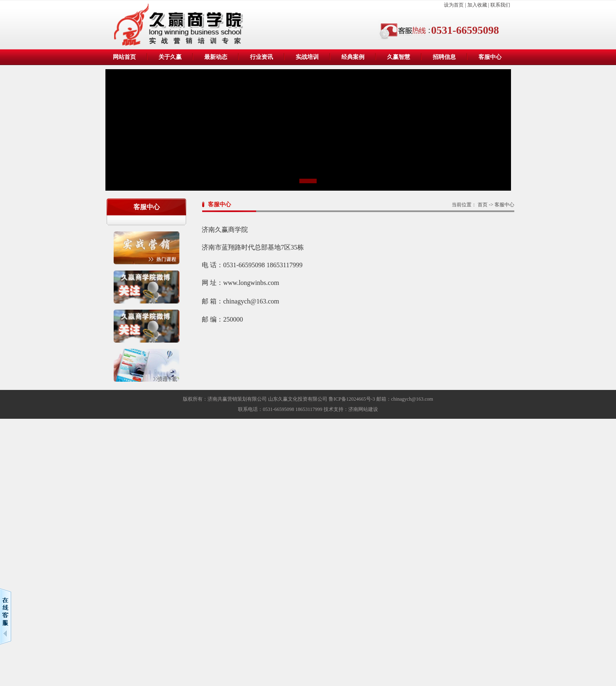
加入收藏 (477, 5)
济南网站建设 (363, 409)
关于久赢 (170, 57)
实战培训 (307, 57)
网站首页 (124, 57)
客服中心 (490, 57)
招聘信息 (444, 57)
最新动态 (216, 57)
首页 (483, 205)
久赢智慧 (399, 57)
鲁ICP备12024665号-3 (352, 399)
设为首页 (454, 5)
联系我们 (500, 5)
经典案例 (353, 57)
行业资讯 (261, 57)
